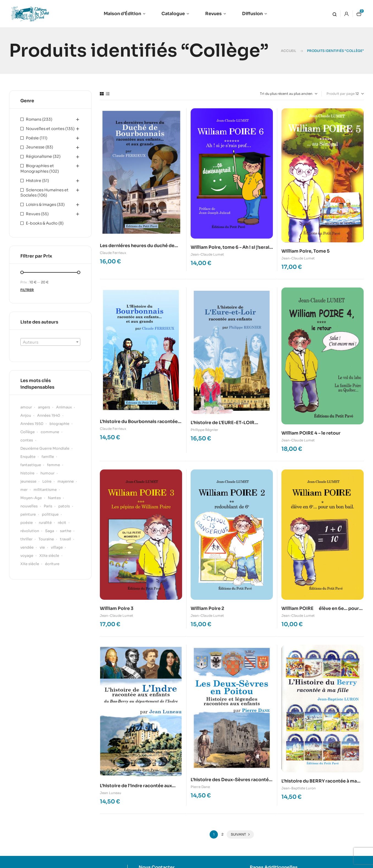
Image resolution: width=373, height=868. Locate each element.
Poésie (32, 138)
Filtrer (27, 290)
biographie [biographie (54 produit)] (59, 424)
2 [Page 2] (222, 834)
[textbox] (50, 342)
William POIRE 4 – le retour (311, 433)
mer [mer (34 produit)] (24, 490)
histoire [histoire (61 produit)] (27, 473)
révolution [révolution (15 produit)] (30, 531)
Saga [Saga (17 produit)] (50, 531)
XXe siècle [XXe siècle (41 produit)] (30, 564)
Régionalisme (39, 156)
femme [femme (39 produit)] (54, 465)
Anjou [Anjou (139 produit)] (26, 415)
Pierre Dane (200, 787)
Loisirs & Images (41, 204)
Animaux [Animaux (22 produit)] (64, 407)
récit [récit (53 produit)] (62, 523)
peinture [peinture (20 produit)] (28, 514)
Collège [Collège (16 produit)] (28, 432)
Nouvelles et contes (45, 129)
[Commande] (289, 94)
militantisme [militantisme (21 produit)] (45, 490)
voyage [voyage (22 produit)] (27, 556)
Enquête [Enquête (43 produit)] (28, 457)
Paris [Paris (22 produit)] (48, 506)
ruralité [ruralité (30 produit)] (45, 523)
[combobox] (50, 342)
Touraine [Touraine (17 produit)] (46, 539)
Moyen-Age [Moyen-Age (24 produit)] (31, 498)
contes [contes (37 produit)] (27, 440)
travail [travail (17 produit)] (65, 539)
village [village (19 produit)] (57, 547)
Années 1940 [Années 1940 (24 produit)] (49, 415)
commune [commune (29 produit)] (50, 432)
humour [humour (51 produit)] (47, 473)
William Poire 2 (207, 608)
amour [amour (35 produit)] (26, 407)
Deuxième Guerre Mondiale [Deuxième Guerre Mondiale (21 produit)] (45, 448)
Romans (34, 119)
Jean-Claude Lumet (207, 254)
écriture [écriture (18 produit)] (52, 564)
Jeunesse (35, 147)
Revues (33, 214)
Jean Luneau (111, 793)
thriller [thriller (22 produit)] (26, 539)
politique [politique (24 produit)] (50, 514)
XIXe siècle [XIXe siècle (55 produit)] (49, 556)
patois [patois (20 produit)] (64, 506)
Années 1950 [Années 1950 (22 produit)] (32, 424)
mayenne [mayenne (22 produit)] (66, 481)
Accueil (289, 51)
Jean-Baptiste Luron (299, 788)
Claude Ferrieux (113, 253)
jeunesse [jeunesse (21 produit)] (28, 481)
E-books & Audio (42, 223)
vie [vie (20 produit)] (42, 547)
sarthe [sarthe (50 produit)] (66, 531)
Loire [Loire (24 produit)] (47, 481)
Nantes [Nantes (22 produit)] (54, 498)
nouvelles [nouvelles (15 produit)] (29, 506)
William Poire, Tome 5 (305, 251)
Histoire (34, 181)
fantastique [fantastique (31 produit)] (31, 465)
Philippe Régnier (204, 430)
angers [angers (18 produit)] (44, 407)
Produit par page (341, 94)
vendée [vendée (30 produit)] (27, 547)
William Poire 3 (117, 608)
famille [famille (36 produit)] (48, 457)
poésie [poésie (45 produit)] (27, 523)
